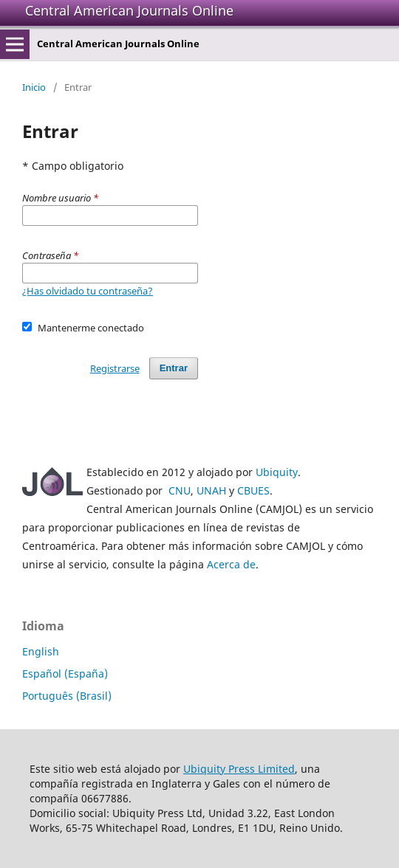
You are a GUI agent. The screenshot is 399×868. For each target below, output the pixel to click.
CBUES (253, 490)
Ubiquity (277, 472)
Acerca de (231, 564)
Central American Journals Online (129, 10)
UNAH (211, 490)
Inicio (34, 87)
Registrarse (115, 368)
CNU (180, 490)
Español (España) (65, 674)
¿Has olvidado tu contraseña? (88, 291)
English (41, 651)
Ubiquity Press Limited (239, 769)
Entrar (174, 368)
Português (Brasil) (67, 696)
